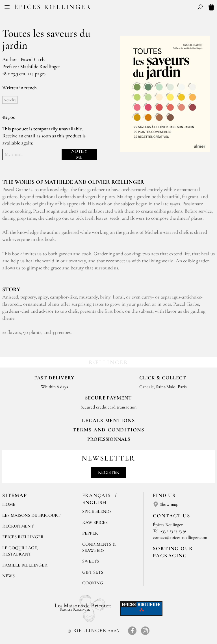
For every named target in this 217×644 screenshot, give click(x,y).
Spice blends (97, 511)
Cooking (93, 583)
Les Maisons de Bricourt (31, 515)
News (8, 576)
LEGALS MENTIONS (108, 420)
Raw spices (95, 522)
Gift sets (93, 572)
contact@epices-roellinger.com (180, 537)
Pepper (90, 533)
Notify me (79, 154)
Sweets (91, 561)
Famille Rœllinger (25, 565)
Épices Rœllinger (53, 7)
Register (109, 472)
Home (9, 504)
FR (104, 8)
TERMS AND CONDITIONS (108, 430)
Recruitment (18, 526)
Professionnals (109, 439)
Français (97, 495)
